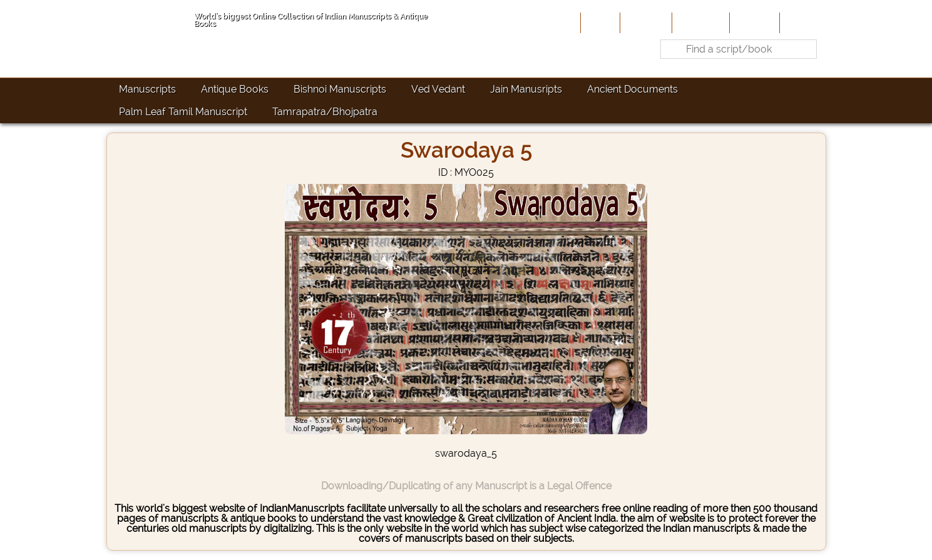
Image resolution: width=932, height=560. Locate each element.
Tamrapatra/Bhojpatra (325, 112)
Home (599, 23)
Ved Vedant (438, 89)
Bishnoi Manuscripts (340, 89)
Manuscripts (147, 89)
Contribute (699, 23)
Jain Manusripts (526, 89)
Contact (801, 23)
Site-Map (753, 23)
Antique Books (235, 89)
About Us (645, 23)
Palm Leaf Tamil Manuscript (183, 112)
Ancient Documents (632, 89)
